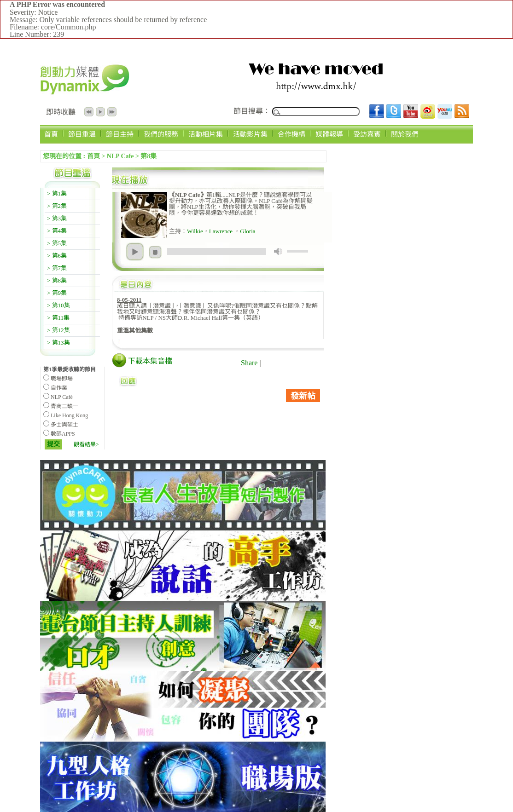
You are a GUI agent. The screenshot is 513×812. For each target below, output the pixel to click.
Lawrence (222, 231)
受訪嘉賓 (367, 134)
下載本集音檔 (150, 361)
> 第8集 (57, 280)
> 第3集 (57, 218)
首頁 (51, 134)
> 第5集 (57, 243)
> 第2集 (57, 206)
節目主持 (120, 134)
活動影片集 (250, 134)
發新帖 (303, 396)
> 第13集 (58, 343)
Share (249, 363)
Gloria (248, 231)
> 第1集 (57, 193)
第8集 (149, 156)
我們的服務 (161, 134)
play (135, 252)
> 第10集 (58, 305)
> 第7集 (57, 268)
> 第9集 (57, 293)
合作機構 (291, 134)
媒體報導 (329, 134)
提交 (53, 444)
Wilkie (195, 231)
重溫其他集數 (135, 331)
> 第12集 (58, 330)
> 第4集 (57, 231)
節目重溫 (82, 134)
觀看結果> (86, 444)
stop (155, 252)
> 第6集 (57, 256)
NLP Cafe (120, 156)
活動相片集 (206, 134)
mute (278, 251)
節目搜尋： (252, 111)
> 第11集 (58, 318)
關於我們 (405, 134)
